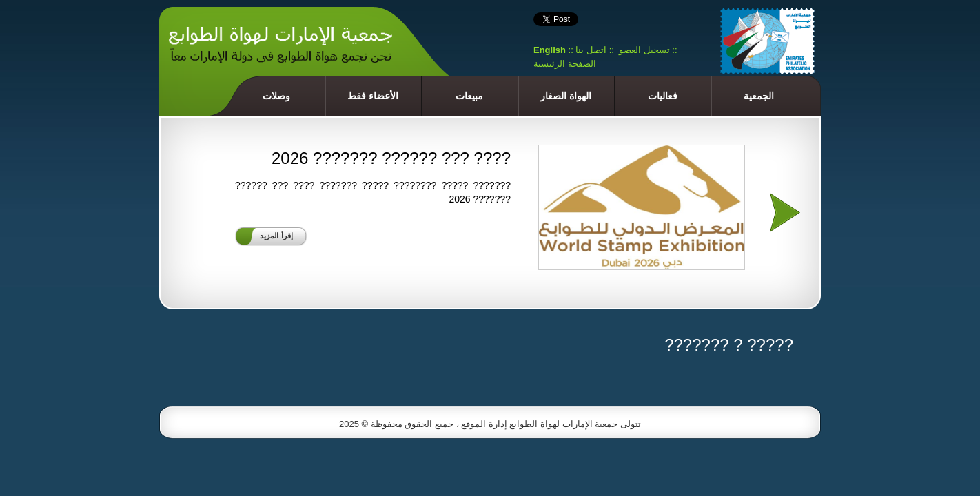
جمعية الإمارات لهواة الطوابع (563, 424)
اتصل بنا (591, 50)
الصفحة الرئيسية (565, 64)
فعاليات (663, 96)
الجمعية (759, 96)
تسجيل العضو (644, 50)
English (550, 50)
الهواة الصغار (566, 96)
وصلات (276, 96)
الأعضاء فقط (373, 96)
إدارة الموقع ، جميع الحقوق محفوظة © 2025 (424, 424)
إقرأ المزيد (276, 236)
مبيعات (469, 96)
